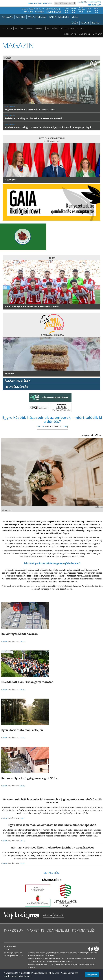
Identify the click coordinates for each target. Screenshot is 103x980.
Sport (80, 28)
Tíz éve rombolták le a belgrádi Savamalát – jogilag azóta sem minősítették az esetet (52, 801)
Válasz (85, 23)
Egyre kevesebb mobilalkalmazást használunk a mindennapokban (52, 825)
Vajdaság (8, 17)
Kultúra (19, 28)
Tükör (74, 23)
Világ (75, 17)
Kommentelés (83, 930)
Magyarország (37, 17)
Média (29, 28)
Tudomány (52, 28)
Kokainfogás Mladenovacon (20, 634)
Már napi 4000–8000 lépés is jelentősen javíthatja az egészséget (52, 847)
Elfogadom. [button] (92, 975)
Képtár (96, 23)
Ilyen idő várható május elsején (22, 730)
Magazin (40, 28)
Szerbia (21, 17)
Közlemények (68, 28)
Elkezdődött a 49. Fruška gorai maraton (27, 682)
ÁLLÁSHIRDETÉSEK (18, 381)
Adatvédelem (58, 930)
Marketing (84, 34)
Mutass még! (52, 873)
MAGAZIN (41, 427)
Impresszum (70, 34)
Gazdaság (7, 28)
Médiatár (98, 34)
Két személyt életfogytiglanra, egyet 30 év (30, 778)
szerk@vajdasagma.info (13, 953)
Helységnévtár (16, 387)
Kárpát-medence (59, 17)
